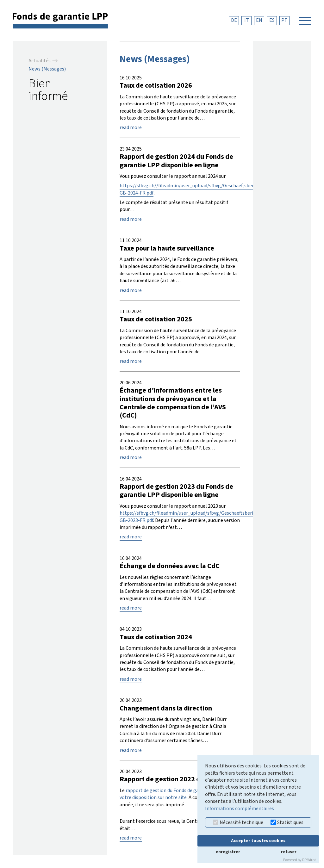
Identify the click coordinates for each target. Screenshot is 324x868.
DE (234, 20)
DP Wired (309, 860)
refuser (289, 852)
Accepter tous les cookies (258, 841)
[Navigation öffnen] (305, 21)
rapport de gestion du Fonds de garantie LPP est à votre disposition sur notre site (176, 794)
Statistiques (287, 822)
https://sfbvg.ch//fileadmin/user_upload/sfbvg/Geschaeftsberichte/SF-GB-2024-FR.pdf (197, 189)
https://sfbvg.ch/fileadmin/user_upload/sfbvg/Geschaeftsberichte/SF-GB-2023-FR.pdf (196, 517)
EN (259, 20)
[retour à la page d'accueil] (60, 20)
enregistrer (228, 852)
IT (247, 20)
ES (272, 20)
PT (284, 20)
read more (131, 127)
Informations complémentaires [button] (240, 809)
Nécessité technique (238, 822)
